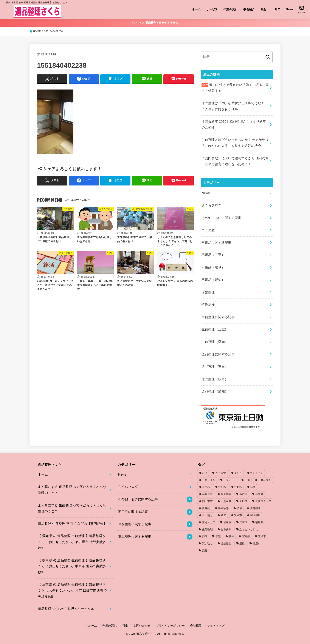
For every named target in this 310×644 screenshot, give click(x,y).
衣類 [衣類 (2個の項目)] (218, 536)
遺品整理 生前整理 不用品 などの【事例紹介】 (72, 524)
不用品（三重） (213, 255)
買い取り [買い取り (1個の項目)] (207, 543)
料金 (263, 9)
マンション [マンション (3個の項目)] (257, 473)
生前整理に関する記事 (218, 317)
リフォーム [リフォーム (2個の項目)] (230, 480)
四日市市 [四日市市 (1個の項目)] (207, 501)
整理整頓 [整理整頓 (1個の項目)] (255, 515)
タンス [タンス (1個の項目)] (238, 473)
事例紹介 (249, 9)
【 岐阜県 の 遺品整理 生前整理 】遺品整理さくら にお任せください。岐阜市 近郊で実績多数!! (72, 566)
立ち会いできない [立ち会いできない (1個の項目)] (250, 529)
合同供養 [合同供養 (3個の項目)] (226, 494)
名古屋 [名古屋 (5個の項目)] (243, 494)
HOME (37, 31)
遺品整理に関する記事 (218, 354)
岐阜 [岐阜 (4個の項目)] (239, 508)
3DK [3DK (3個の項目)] (205, 473)
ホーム (196, 9)
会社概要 (196, 626)
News (290, 9)
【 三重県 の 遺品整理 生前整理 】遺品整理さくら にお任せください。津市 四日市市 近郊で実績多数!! (72, 590)
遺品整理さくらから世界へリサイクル (66, 609)
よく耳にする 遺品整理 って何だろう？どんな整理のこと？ (72, 490)
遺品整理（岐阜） (215, 379)
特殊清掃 (208, 305)
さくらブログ (211, 205)
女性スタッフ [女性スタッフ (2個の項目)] (263, 501)
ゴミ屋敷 (208, 230)
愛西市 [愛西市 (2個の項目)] (238, 515)
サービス (212, 9)
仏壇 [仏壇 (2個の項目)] (253, 487)
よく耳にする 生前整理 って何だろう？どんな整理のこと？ (72, 508)
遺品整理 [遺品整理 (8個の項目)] (226, 543)
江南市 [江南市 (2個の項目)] (243, 522)
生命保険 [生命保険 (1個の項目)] (226, 529)
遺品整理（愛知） (215, 391)
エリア (276, 9)
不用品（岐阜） (213, 267)
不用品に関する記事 (216, 243)
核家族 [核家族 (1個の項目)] (227, 522)
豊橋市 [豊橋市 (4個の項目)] (262, 536)
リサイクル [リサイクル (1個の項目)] (209, 480)
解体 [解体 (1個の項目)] (232, 536)
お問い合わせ (142, 626)
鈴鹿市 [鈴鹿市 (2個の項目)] (257, 543)
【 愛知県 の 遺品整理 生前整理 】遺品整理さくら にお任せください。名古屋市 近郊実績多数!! (72, 542)
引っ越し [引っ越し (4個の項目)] (207, 515)
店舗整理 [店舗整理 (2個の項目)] (255, 508)
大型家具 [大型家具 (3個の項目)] (226, 501)
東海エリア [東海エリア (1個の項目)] (209, 522)
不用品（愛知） (213, 280)
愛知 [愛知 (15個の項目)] (223, 515)
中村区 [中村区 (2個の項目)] (238, 487)
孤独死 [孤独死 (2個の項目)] (206, 508)
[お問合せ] (301, 9)
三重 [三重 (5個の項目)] (247, 480)
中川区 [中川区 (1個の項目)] (222, 487)
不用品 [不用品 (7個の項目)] (206, 487)
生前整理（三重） (215, 329)
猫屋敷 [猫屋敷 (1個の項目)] (259, 522)
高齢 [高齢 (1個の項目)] (205, 551)
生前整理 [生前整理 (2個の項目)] (207, 529)
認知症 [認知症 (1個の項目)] (246, 536)
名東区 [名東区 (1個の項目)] (259, 494)
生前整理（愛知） (215, 342)
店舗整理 (208, 292)
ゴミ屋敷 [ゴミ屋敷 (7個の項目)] (221, 473)
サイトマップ (216, 626)
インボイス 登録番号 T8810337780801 (155, 23)
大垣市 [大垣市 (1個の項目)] (243, 501)
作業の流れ (231, 9)
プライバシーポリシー (170, 626)
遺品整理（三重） (215, 367)
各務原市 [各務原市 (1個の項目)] (207, 494)
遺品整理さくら (146, 634)
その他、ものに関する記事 (221, 218)
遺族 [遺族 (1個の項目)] (242, 543)
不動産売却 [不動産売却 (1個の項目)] (265, 480)
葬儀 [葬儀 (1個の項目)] (205, 536)
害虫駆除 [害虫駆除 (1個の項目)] (223, 508)
